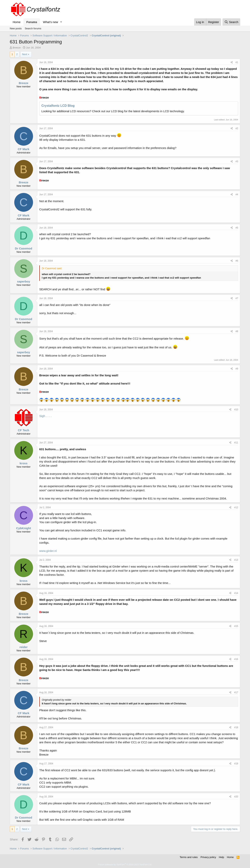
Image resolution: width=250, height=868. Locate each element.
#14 (236, 593)
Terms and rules (189, 857)
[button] (61, 22)
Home (17, 22)
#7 (237, 298)
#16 (236, 659)
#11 (236, 443)
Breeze (17, 48)
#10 (236, 410)
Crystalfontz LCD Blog (58, 106)
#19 (236, 764)
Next (25, 54)
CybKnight (24, 528)
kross (23, 463)
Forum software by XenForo (125, 864)
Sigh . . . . (45, 416)
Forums (32, 22)
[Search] (231, 22)
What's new (50, 22)
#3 (237, 161)
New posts (16, 28)
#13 (236, 560)
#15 (236, 626)
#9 (237, 369)
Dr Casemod (23, 248)
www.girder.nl (48, 551)
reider (24, 647)
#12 (236, 508)
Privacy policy (208, 857)
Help (222, 857)
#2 (237, 128)
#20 (236, 797)
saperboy (24, 281)
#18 (236, 727)
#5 (237, 228)
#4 (237, 195)
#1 (237, 62)
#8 (237, 331)
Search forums (33, 28)
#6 (237, 261)
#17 (236, 692)
